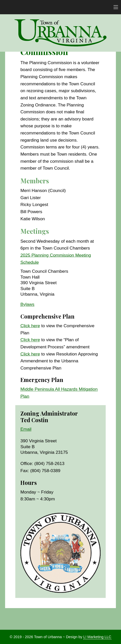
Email (26, 429)
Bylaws (27, 304)
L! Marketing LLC (97, 637)
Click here (30, 326)
